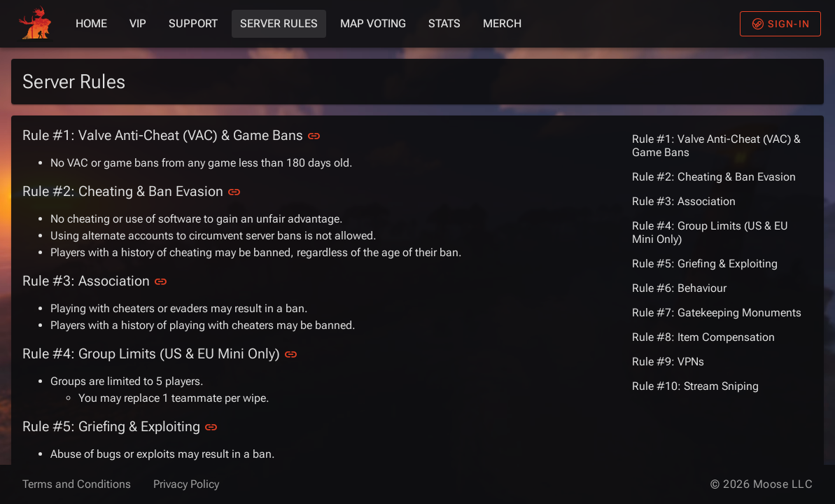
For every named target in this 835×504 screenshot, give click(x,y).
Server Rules (279, 23)
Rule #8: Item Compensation (703, 337)
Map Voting (373, 23)
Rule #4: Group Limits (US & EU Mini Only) (710, 232)
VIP (138, 23)
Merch (502, 23)
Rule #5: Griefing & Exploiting (705, 264)
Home (91, 23)
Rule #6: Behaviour (679, 288)
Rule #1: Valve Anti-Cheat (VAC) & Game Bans (716, 146)
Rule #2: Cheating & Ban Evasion (714, 177)
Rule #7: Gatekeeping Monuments (717, 313)
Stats (444, 23)
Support (193, 23)
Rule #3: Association (684, 201)
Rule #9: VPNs (668, 362)
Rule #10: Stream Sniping (695, 386)
